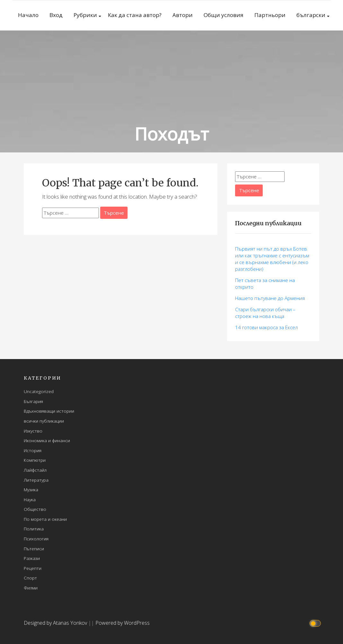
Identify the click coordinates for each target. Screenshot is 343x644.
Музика (31, 489)
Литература (36, 480)
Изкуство (33, 431)
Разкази (32, 558)
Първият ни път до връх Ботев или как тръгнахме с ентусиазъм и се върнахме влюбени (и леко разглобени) (272, 259)
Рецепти (33, 568)
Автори (183, 15)
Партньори (270, 15)
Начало (28, 15)
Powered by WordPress (123, 623)
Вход (56, 15)
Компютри (35, 460)
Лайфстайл (35, 470)
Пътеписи (34, 549)
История (33, 450)
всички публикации (44, 421)
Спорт (30, 578)
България (33, 401)
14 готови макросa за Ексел (266, 327)
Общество (35, 509)
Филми (31, 588)
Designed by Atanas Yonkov (56, 623)
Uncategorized (39, 391)
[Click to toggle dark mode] (316, 623)
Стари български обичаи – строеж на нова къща (265, 313)
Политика (34, 529)
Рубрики (85, 15)
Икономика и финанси (47, 440)
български (311, 15)
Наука (30, 499)
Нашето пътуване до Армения (270, 298)
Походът (172, 134)
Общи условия (224, 15)
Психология (36, 539)
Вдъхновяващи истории (49, 411)
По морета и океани (45, 519)
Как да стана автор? (135, 15)
